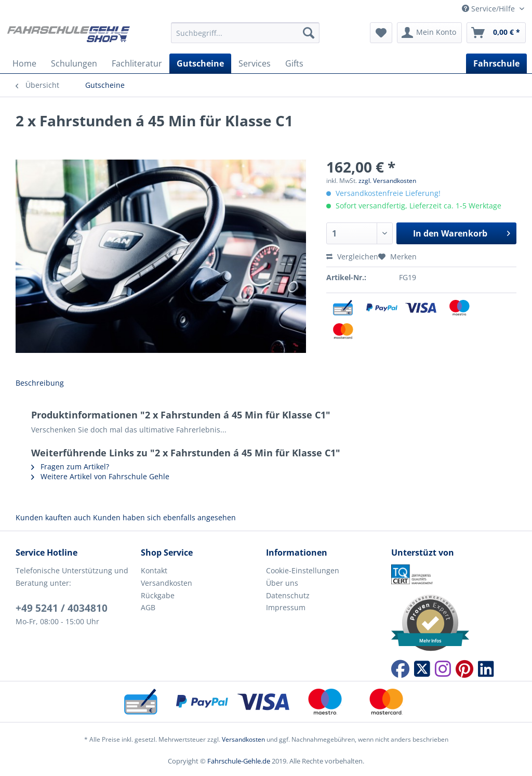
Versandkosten (167, 583)
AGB (148, 607)
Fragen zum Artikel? (70, 466)
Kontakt (154, 570)
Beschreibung (40, 383)
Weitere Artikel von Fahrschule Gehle (100, 476)
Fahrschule (496, 63)
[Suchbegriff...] (245, 33)
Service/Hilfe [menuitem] (489, 9)
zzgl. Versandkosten (387, 181)
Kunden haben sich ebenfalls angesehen (164, 517)
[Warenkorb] (496, 33)
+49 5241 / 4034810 (62, 608)
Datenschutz (288, 595)
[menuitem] (245, 38)
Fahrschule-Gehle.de (239, 761)
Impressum (286, 607)
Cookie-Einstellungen (303, 570)
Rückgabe (158, 595)
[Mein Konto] (429, 33)
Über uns (282, 583)
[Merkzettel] (381, 33)
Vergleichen (352, 257)
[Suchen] (309, 33)
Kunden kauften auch (53, 517)
